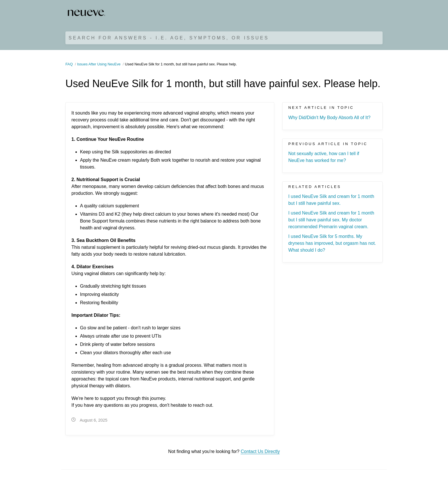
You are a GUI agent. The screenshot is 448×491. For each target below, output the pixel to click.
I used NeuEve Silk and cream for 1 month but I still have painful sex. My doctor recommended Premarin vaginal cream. (331, 220)
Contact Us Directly (260, 451)
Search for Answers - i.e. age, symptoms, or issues (169, 38)
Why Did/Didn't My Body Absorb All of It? (329, 118)
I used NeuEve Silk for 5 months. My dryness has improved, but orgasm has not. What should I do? (332, 243)
